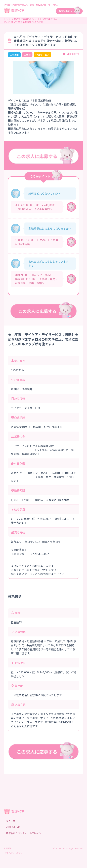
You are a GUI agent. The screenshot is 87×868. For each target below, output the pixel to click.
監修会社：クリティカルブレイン (24, 833)
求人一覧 (11, 821)
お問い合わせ (13, 827)
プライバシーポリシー (14, 853)
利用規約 (8, 848)
